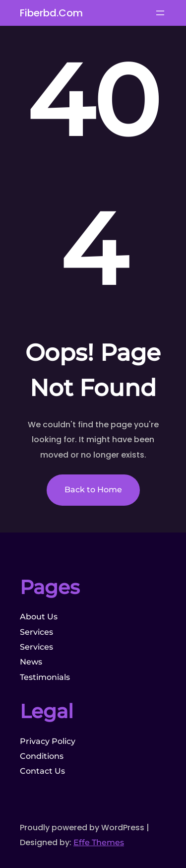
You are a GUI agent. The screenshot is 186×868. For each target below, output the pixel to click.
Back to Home (93, 490)
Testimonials (45, 677)
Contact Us (42, 771)
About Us (39, 617)
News (31, 662)
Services (36, 632)
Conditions (42, 756)
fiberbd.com (51, 13)
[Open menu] (160, 13)
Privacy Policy (48, 741)
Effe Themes (99, 842)
